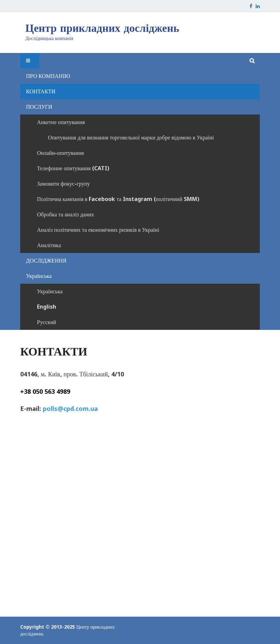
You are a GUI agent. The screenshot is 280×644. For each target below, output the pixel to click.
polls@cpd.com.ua (70, 408)
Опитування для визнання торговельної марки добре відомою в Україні (131, 137)
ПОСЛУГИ (39, 107)
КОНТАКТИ (41, 91)
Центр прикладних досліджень (102, 28)
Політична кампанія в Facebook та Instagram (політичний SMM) (118, 199)
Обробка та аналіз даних (66, 214)
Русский (47, 322)
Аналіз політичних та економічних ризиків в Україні (98, 230)
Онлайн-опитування (60, 153)
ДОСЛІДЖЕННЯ (46, 260)
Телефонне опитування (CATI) (73, 168)
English (47, 307)
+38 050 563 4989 (45, 391)
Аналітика (49, 245)
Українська (39, 276)
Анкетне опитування (61, 122)
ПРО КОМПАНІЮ (48, 76)
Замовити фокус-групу (63, 184)
